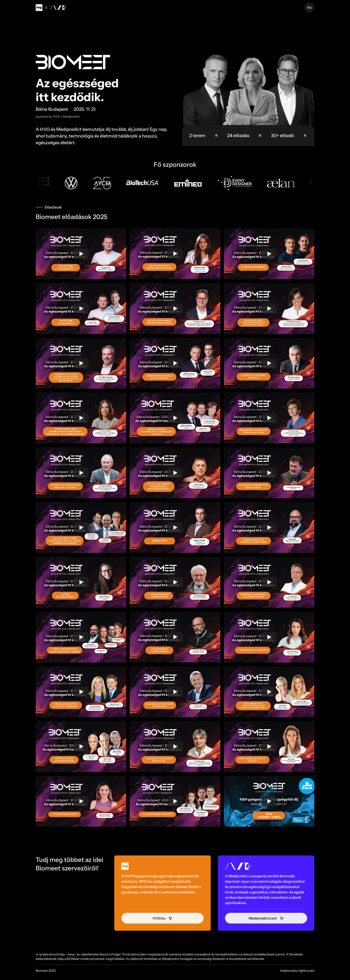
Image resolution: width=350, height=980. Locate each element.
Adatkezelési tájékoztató (297, 971)
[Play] (81, 254)
